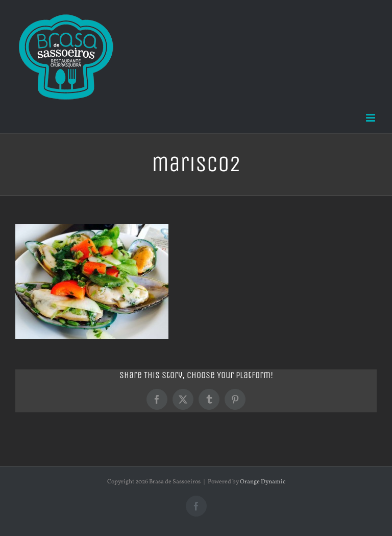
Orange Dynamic (263, 482)
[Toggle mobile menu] (371, 118)
